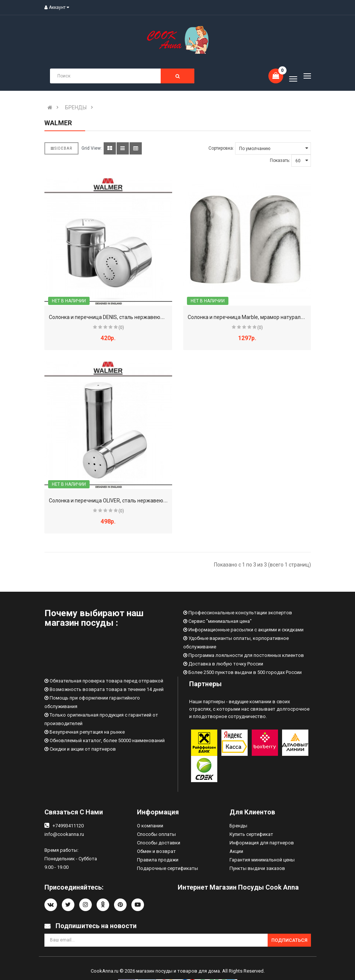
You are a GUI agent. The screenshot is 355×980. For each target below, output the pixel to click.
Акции (236, 851)
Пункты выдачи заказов (257, 868)
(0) (121, 328)
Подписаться (289, 940)
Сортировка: (221, 148)
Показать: (280, 160)
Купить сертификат (251, 834)
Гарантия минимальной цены (262, 860)
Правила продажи (158, 860)
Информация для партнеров (262, 843)
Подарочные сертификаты (168, 868)
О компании (150, 826)
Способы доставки (159, 843)
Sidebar (61, 148)
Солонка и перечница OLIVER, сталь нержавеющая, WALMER (123, 501)
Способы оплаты (156, 834)
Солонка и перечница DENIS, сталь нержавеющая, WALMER (122, 317)
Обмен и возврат (156, 851)
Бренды (238, 826)
